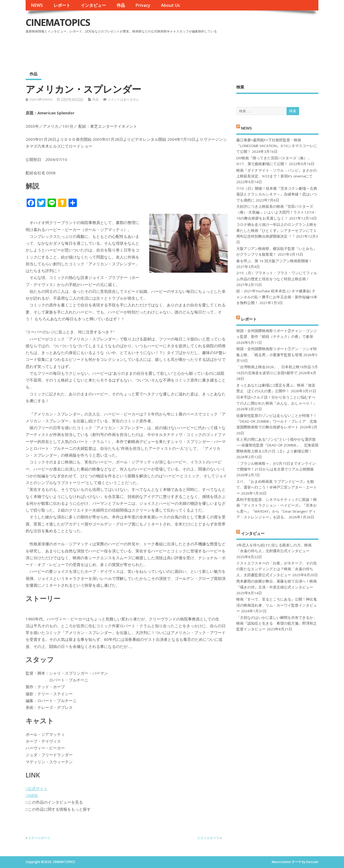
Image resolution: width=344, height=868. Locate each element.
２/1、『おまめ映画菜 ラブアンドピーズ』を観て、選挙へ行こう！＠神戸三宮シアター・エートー (277, 487)
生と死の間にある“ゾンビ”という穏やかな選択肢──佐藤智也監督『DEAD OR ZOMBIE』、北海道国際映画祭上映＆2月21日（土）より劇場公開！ (277, 445)
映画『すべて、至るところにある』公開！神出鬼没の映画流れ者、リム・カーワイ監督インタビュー (277, 605)
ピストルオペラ (208, 838)
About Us (170, 5)
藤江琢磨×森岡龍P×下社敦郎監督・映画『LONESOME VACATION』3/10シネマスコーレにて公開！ (277, 146)
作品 (121, 5)
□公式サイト (37, 788)
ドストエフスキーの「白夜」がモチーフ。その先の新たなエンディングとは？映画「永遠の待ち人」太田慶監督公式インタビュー (277, 569)
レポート (62, 5)
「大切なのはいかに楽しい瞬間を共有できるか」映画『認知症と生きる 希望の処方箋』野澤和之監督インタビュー (277, 623)
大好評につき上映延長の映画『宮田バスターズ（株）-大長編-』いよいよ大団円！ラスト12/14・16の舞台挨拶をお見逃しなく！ (277, 212)
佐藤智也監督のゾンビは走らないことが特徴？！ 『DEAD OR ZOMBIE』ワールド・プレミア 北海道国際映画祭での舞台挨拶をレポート (277, 421)
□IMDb (32, 795)
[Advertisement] (219, 49)
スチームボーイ (39, 838)
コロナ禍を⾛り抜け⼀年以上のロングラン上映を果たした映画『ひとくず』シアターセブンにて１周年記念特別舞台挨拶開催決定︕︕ (277, 230)
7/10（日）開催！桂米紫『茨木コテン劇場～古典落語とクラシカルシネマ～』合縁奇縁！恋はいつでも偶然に (277, 194)
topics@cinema (41, 99)
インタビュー (93, 5)
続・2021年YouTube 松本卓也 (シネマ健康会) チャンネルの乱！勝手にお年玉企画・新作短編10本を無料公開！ (277, 297)
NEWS (37, 5)
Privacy (143, 5)
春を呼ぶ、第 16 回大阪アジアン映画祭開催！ (274, 261)
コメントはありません (123, 99)
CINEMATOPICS (58, 22)
